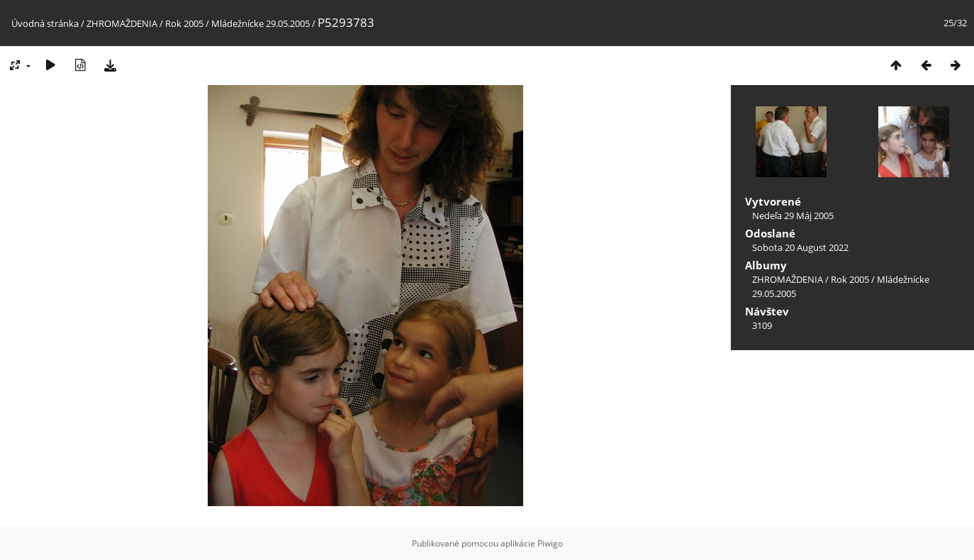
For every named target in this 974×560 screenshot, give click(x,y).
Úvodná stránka (45, 23)
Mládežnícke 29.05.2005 (261, 23)
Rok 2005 (184, 23)
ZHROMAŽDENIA (122, 23)
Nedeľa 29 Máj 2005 (793, 215)
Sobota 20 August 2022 (800, 247)
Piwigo (550, 543)
